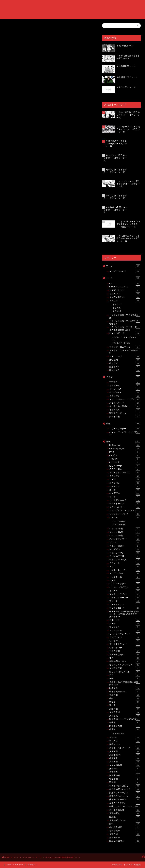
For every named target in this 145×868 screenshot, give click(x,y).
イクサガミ (125, 396)
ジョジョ (125, 517)
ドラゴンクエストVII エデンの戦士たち (125, 322)
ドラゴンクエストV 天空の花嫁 (125, 316)
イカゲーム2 (125, 389)
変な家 (125, 705)
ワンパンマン (125, 637)
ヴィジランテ (125, 648)
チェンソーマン (125, 553)
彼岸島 (125, 730)
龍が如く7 (125, 370)
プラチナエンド (125, 608)
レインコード (125, 356)
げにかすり (125, 462)
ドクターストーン (125, 570)
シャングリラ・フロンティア (125, 511)
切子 (125, 679)
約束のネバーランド (125, 793)
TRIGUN (125, 459)
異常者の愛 (125, 776)
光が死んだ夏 (125, 668)
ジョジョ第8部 (125, 536)
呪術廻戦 (125, 688)
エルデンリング (125, 290)
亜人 (125, 658)
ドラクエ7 (117, 308)
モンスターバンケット (125, 634)
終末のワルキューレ (125, 796)
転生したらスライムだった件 (125, 807)
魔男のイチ (125, 838)
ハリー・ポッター (125, 429)
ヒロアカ (125, 591)
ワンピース (125, 641)
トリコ (125, 567)
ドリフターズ (125, 577)
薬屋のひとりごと (125, 803)
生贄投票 (125, 772)
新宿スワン (125, 745)
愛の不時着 (125, 417)
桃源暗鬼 (125, 758)
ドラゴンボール (125, 574)
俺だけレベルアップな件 (125, 665)
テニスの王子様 (125, 556)
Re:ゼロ (125, 455)
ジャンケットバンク (125, 514)
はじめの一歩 (125, 466)
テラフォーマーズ (125, 560)
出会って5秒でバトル (125, 672)
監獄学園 (125, 779)
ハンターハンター (125, 584)
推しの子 (125, 741)
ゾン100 (125, 543)
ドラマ (123, 377)
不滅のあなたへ (125, 655)
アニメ (123, 266)
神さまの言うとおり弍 (125, 789)
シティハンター (125, 507)
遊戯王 (125, 817)
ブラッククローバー (125, 598)
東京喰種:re (125, 755)
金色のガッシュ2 (125, 820)
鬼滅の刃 (125, 834)
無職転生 (125, 769)
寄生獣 (125, 723)
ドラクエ (125, 301)
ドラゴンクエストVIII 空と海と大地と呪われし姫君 (125, 328)
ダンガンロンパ (11, 70)
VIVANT (125, 382)
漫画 (123, 441)
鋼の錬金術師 (125, 827)
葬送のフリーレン (125, 800)
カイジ (125, 480)
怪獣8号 (125, 738)
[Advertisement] (49, 47)
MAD (125, 452)
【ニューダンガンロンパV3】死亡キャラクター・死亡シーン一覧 (47, 227)
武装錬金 (125, 762)
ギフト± (125, 497)
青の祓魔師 (125, 831)
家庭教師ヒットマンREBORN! (125, 719)
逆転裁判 (125, 360)
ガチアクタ (125, 486)
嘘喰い (125, 699)
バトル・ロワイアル (125, 587)
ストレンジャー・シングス (125, 399)
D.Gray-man (125, 445)
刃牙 (125, 675)
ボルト (125, 624)
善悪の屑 (125, 695)
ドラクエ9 (117, 311)
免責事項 (31, 865)
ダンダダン (125, 550)
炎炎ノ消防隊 (125, 765)
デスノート (125, 563)
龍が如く (125, 363)
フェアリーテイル (125, 594)
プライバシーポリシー (15, 865)
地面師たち (125, 410)
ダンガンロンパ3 (125, 271)
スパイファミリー (125, 539)
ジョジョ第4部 (125, 532)
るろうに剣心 (125, 469)
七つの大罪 (125, 651)
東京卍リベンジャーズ (125, 748)
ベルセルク (125, 620)
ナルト (125, 580)
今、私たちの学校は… (125, 406)
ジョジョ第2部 (119, 525)
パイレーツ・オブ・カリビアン (125, 433)
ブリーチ (125, 601)
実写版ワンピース (125, 413)
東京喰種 (125, 751)
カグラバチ (125, 483)
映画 (123, 423)
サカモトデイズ (125, 504)
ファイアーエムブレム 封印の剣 (125, 351)
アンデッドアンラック (125, 473)
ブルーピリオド (125, 605)
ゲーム (123, 278)
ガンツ (125, 490)
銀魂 (125, 824)
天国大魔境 (125, 712)
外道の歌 (125, 709)
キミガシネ (125, 294)
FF (125, 283)
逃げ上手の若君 (125, 810)
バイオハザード (125, 333)
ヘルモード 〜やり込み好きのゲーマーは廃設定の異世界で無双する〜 (125, 614)
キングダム (125, 493)
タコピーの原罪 (125, 546)
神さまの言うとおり (125, 786)
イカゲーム (125, 386)
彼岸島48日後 (119, 734)
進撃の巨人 (125, 813)
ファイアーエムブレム (125, 347)
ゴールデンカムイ (125, 500)
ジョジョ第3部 (125, 529)
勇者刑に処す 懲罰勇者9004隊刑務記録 (125, 683)
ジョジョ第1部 (119, 522)
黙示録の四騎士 (125, 841)
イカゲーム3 (125, 393)
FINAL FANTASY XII (125, 287)
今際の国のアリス (125, 661)
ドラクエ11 (118, 305)
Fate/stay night (125, 448)
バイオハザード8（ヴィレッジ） (124, 338)
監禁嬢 (125, 782)
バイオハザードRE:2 (121, 343)
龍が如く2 (125, 367)
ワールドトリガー (125, 644)
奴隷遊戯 (125, 716)
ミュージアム (125, 630)
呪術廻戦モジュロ (125, 692)
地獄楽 (125, 702)
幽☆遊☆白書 (125, 726)
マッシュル (125, 627)
